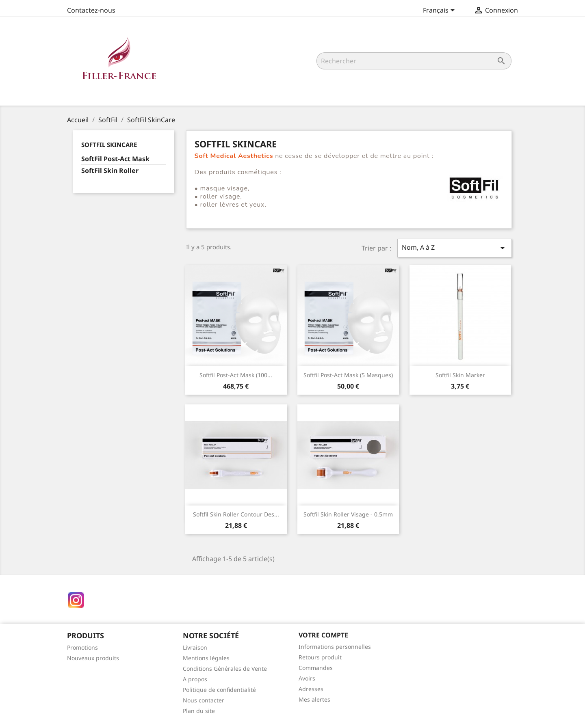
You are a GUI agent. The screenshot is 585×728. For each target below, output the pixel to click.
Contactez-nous (91, 10)
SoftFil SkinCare (109, 145)
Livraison (195, 647)
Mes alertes (314, 699)
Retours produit (320, 657)
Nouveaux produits (93, 658)
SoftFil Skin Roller (110, 171)
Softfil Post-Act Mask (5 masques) (348, 375)
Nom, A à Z (455, 248)
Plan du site (199, 711)
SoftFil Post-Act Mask (115, 159)
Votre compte (323, 635)
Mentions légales (206, 658)
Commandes (316, 668)
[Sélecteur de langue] (440, 11)
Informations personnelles (335, 647)
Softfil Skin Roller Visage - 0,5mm (348, 514)
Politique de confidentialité (219, 690)
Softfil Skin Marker (460, 375)
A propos (195, 679)
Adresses (311, 689)
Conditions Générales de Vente (225, 669)
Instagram (76, 600)
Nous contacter (204, 700)
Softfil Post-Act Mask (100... (236, 375)
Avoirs (307, 678)
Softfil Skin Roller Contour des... (236, 514)
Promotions (82, 647)
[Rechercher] (414, 61)
